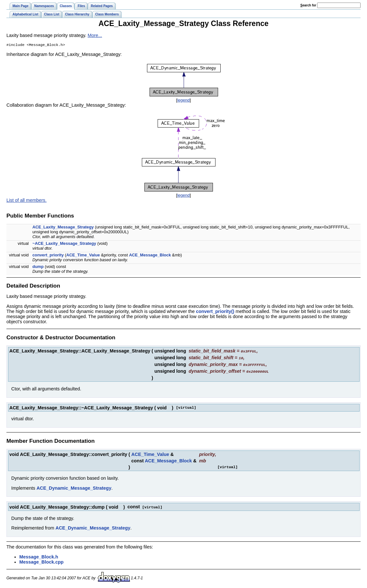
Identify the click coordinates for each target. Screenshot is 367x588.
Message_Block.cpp (41, 561)
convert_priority (48, 256)
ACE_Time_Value (83, 256)
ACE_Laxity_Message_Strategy (63, 228)
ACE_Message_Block (150, 256)
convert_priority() (215, 312)
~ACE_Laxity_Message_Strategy (64, 244)
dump (38, 267)
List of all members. (27, 201)
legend (183, 101)
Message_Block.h (39, 556)
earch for (308, 5)
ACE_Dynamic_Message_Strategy (74, 487)
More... (95, 35)
